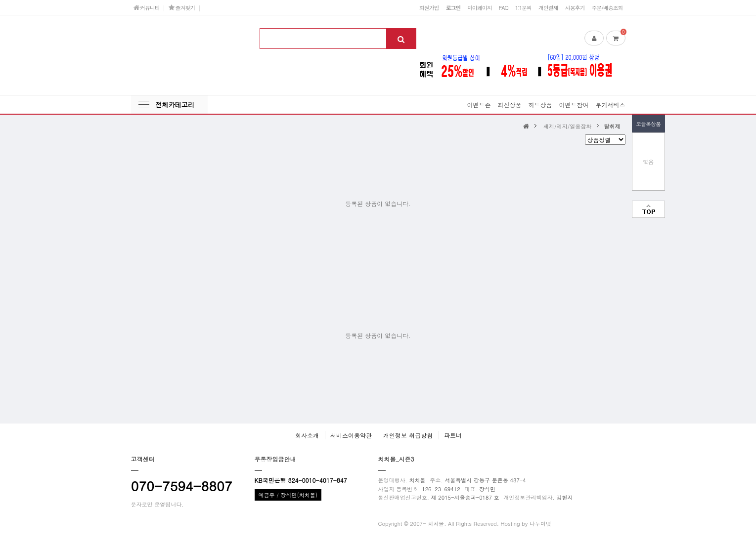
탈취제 (612, 126)
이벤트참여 (574, 105)
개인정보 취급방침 (408, 435)
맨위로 (648, 209)
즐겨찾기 (182, 7)
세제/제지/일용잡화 (567, 126)
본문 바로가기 (0, 0)
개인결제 (548, 7)
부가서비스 (611, 105)
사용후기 (575, 7)
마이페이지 (480, 7)
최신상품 (509, 105)
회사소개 (307, 435)
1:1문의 (523, 7)
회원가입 (429, 7)
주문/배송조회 (607, 7)
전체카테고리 (175, 105)
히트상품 (540, 105)
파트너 (453, 435)
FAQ (504, 7)
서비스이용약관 (351, 435)
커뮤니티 (147, 7)
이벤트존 (479, 105)
